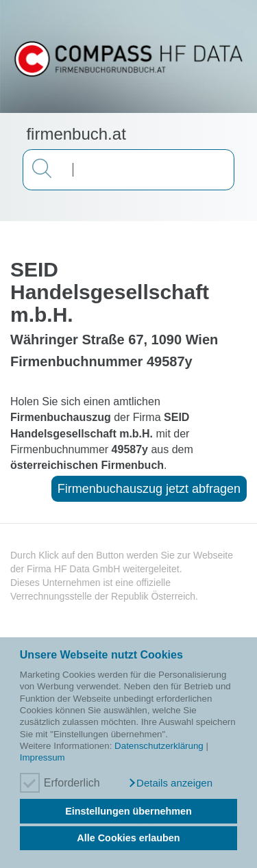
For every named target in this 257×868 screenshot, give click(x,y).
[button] (170, 783)
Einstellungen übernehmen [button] (128, 811)
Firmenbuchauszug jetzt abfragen (149, 489)
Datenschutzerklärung (159, 746)
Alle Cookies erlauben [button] (128, 838)
